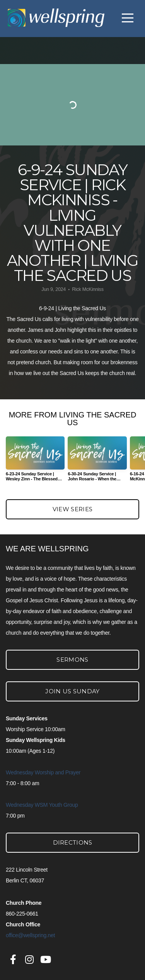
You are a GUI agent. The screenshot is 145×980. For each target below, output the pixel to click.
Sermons (72, 660)
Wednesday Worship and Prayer (43, 772)
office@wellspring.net (30, 935)
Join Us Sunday (72, 691)
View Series (72, 509)
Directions (73, 842)
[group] (35, 462)
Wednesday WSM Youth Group (42, 805)
